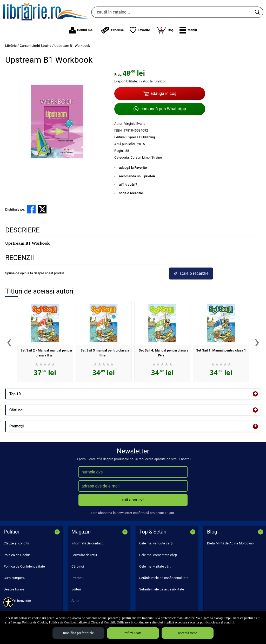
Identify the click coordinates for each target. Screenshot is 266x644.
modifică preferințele (78, 633)
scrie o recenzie (131, 193)
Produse (112, 30)
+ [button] (255, 394)
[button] (188, 30)
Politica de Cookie (17, 555)
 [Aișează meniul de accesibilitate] (8, 602)
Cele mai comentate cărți (158, 555)
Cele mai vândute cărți (156, 543)
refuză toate (133, 633)
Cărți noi (78, 566)
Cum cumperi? (15, 578)
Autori (76, 601)
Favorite (140, 30)
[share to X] (42, 209)
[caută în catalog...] (172, 12)
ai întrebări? (128, 184)
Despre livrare (14, 589)
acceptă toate (188, 633)
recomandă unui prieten (137, 176)
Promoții (78, 578)
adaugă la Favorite (133, 168)
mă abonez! (133, 500)
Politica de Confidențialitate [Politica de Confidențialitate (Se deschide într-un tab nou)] (68, 622)
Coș (165, 30)
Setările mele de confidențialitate (164, 578)
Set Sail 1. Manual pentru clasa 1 (221, 350)
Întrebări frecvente (17, 601)
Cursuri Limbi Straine (146, 157)
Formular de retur (84, 555)
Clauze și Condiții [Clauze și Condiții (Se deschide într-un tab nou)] (103, 622)
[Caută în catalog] (258, 12)
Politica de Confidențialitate (24, 566)
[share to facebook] (31, 209)
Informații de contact (87, 543)
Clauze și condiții (16, 543)
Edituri (76, 589)
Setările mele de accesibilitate (162, 589)
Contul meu (82, 30)
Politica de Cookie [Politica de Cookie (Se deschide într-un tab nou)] (35, 622)
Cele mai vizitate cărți (155, 566)
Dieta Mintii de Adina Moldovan (230, 543)
